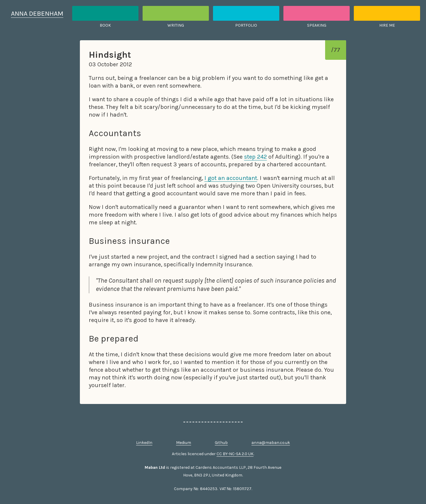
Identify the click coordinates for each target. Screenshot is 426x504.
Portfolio (246, 25)
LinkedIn (144, 443)
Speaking (317, 25)
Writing (176, 25)
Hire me (387, 25)
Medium (184, 443)
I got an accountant (231, 178)
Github (221, 443)
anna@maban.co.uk (271, 443)
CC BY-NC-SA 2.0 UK (235, 454)
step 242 (255, 157)
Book (105, 25)
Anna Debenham (37, 13)
